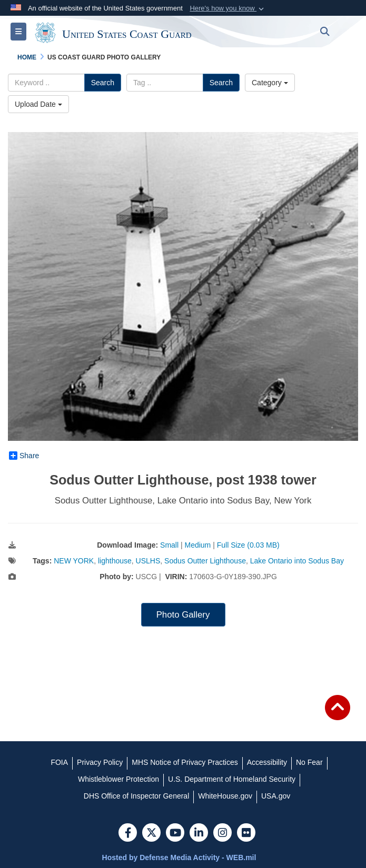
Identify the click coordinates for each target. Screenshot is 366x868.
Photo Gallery (183, 615)
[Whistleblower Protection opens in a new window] (118, 779)
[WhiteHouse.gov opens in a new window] (225, 796)
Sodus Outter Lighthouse (205, 561)
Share (24, 456)
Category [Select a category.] (270, 83)
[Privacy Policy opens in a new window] (100, 762)
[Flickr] (246, 834)
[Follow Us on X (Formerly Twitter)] (151, 834)
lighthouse (115, 561)
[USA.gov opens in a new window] (276, 796)
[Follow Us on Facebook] (128, 834)
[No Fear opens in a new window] (309, 762)
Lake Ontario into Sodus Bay (297, 561)
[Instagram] (222, 834)
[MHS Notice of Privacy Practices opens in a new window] (185, 762)
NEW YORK (74, 561)
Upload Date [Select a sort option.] (38, 104)
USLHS (148, 561)
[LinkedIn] (199, 834)
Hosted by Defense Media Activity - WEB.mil (179, 857)
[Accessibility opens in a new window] (267, 762)
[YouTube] (175, 834)
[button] (228, 8)
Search (103, 83)
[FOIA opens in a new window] (59, 762)
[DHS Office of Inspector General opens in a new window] (137, 796)
